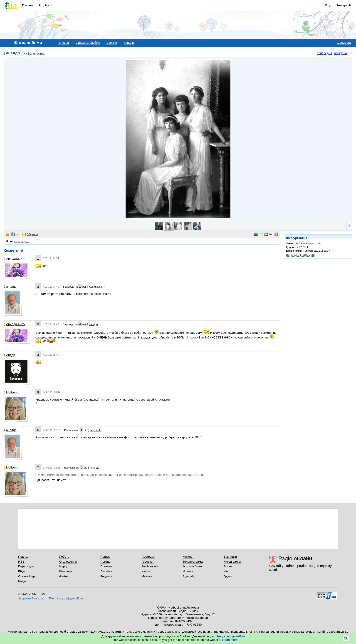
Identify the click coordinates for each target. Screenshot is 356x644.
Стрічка (112, 43)
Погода (105, 562)
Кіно (227, 571)
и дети (25, 241)
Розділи (44, 5)
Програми (148, 557)
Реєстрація (344, 5)
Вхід (328, 5)
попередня (324, 53)
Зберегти (30, 234)
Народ (64, 566)
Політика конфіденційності (68, 598)
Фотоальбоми (192, 566)
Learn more (230, 640)
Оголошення (68, 562)
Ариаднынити (15, 259)
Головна (28, 5)
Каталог (188, 557)
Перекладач (27, 566)
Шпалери (66, 571)
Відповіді (189, 576)
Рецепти (106, 576)
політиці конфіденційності (230, 636)
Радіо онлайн (295, 558)
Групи (228, 576)
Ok (346, 638)
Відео (22, 571)
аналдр (13, 53)
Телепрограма (193, 562)
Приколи (106, 566)
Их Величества (34, 54)
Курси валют (232, 562)
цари (17, 241)
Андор (9, 355)
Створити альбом (88, 43)
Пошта (23, 557)
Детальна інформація (301, 255)
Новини (188, 571)
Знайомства (150, 566)
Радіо (22, 581)
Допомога (344, 43)
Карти (146, 571)
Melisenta (11, 392)
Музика (147, 576)
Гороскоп (148, 562)
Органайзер (26, 576)
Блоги (228, 566)
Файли (64, 576)
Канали (129, 43)
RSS (21, 562)
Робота (64, 557)
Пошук (105, 557)
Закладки (230, 557)
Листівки (106, 571)
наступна (340, 53)
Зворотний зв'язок (31, 598)
